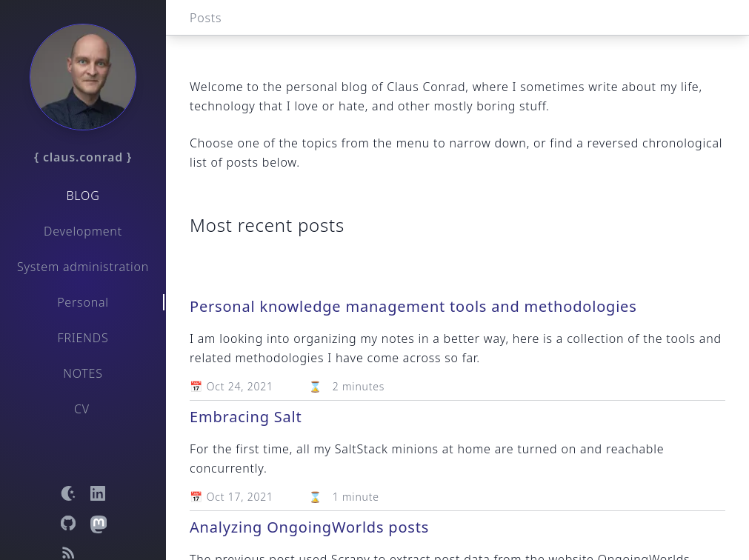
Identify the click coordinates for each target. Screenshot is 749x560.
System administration (83, 267)
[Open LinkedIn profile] (98, 493)
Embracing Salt (246, 417)
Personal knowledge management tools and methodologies (413, 306)
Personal (83, 302)
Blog (83, 196)
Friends (83, 338)
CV (82, 409)
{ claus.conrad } (83, 157)
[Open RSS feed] (68, 553)
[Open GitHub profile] (68, 523)
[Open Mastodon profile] (98, 523)
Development (83, 231)
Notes (83, 373)
